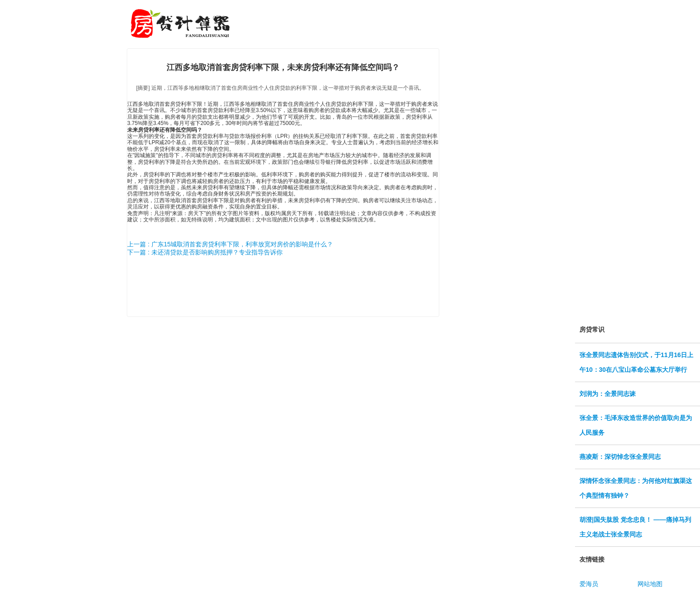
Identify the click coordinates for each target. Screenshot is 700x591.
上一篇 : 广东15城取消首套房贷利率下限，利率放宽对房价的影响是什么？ (230, 244)
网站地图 (650, 584)
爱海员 (589, 584)
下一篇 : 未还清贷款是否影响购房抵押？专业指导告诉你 (205, 252)
